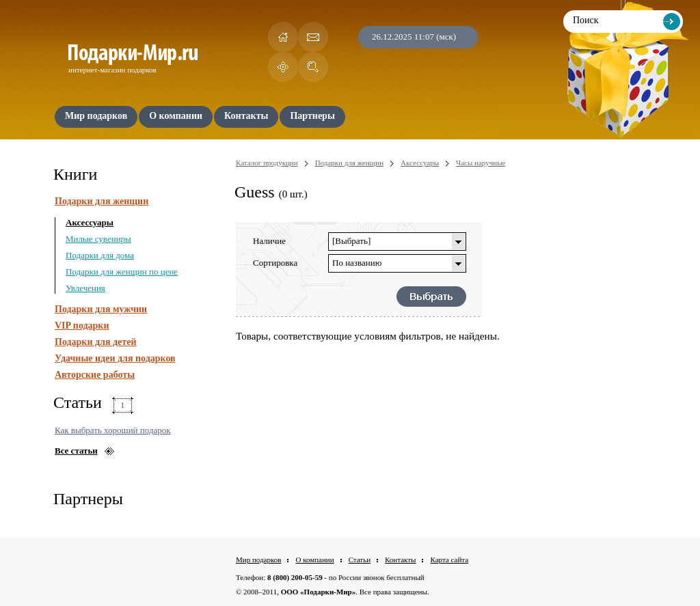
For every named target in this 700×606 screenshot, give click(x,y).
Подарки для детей (95, 342)
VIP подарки (82, 326)
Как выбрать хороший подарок (113, 430)
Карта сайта (449, 560)
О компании (314, 560)
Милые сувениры (98, 239)
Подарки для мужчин (101, 309)
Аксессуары (90, 222)
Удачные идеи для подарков (115, 358)
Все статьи (76, 451)
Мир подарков (258, 560)
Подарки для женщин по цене (122, 272)
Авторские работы (95, 375)
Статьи (360, 560)
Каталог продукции (267, 163)
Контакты (400, 560)
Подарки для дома (100, 255)
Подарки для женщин (102, 201)
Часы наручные (481, 163)
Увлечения (85, 288)
